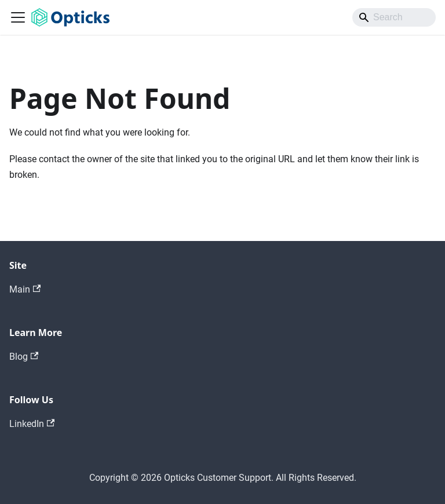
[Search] (394, 17)
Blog (24, 357)
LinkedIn (32, 424)
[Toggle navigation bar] (18, 17)
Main (25, 289)
